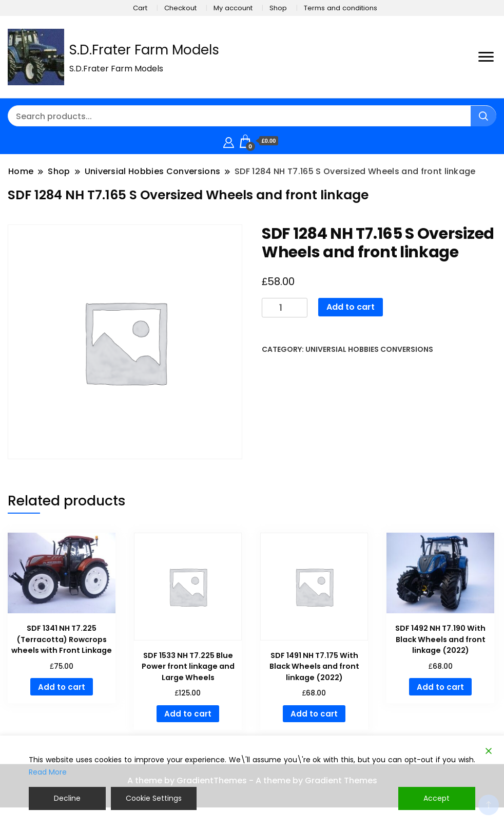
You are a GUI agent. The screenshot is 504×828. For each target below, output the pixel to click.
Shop (278, 8)
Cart (140, 8)
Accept (437, 798)
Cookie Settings (154, 798)
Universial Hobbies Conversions (369, 349)
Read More (48, 773)
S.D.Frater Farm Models (144, 50)
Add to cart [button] (62, 687)
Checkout (180, 8)
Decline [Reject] (67, 798)
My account (233, 8)
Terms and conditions (341, 8)
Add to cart (351, 307)
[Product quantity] (285, 308)
